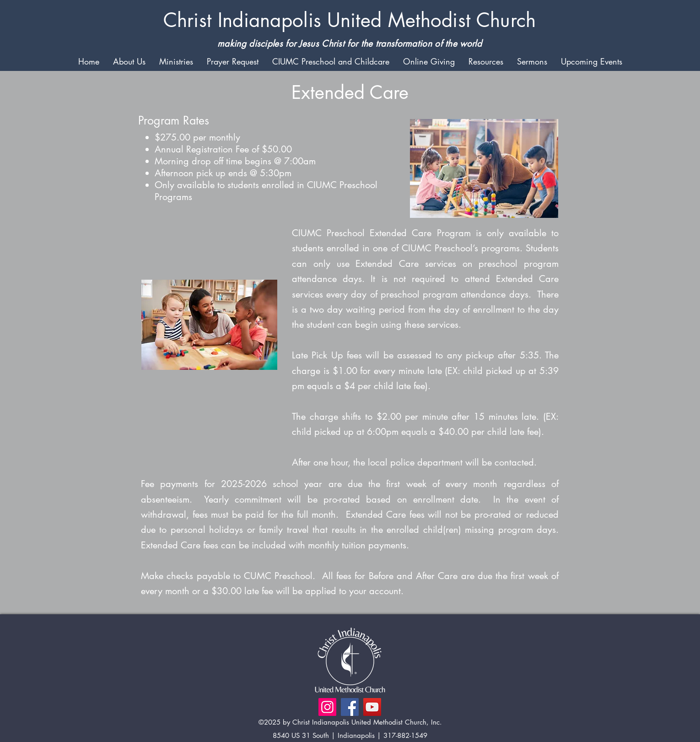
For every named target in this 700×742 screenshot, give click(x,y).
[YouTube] (372, 707)
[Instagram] (327, 707)
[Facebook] (350, 707)
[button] (129, 61)
